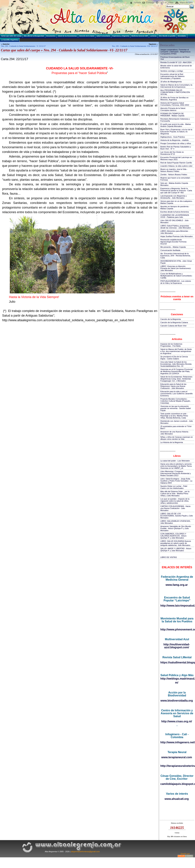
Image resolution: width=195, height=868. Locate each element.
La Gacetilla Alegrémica (10, 40)
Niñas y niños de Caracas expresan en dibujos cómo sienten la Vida (177, 438)
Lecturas (153, 36)
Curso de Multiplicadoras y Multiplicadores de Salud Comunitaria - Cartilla (177, 276)
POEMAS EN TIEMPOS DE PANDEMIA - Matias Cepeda (172, 115)
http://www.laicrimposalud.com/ (177, 606)
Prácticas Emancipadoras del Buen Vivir (175, 58)
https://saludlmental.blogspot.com (177, 662)
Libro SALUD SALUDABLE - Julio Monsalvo (174, 221)
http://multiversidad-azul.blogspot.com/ (177, 646)
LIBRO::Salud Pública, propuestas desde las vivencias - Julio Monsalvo (176, 227)
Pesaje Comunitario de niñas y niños (176, 143)
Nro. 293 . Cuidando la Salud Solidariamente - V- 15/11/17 (23, 46)
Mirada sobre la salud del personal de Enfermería (176, 67)
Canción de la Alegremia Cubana (174, 322)
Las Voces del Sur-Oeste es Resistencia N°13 (172, 153)
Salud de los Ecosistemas (67, 36)
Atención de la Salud (87, 36)
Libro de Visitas (167, 3)
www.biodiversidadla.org (177, 701)
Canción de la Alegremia (171, 319)
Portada (137, 3)
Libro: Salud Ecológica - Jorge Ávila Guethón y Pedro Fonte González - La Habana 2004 (176, 481)
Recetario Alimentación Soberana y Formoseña (175, 120)
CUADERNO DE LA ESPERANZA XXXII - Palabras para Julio (175, 216)
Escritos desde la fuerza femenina (175, 212)
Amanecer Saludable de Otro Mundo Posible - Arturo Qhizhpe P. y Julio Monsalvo (176, 528)
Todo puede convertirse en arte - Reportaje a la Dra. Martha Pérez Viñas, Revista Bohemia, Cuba (174, 416)
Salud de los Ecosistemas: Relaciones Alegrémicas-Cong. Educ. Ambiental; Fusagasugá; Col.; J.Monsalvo (176, 379)
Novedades (182, 36)
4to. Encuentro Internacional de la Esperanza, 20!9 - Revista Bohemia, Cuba (175, 256)
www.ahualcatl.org (177, 799)
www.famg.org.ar (177, 585)
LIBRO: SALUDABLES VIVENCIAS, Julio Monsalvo (175, 522)
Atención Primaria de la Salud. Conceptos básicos (173, 109)
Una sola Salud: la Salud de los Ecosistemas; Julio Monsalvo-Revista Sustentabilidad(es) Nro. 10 (176, 364)
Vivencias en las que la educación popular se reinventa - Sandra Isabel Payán (176, 408)
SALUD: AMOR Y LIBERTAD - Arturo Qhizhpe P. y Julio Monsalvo (176, 550)
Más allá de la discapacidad (34, 36)
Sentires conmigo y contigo (172, 71)
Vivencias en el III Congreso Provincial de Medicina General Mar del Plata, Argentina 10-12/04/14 (176, 371)
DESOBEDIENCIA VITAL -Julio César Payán (176, 262)
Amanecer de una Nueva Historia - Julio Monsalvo (175, 433)
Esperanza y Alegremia (121, 36)
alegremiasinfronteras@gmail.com (85, 852)
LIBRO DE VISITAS (169, 557)
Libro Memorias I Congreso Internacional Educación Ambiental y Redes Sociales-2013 (176, 473)
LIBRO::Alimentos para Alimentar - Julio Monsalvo (175, 232)
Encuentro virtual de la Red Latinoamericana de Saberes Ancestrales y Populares (172, 76)
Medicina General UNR (140, 36)
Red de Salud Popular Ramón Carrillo (176, 163)
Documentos (51, 36)
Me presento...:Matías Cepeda (173, 247)
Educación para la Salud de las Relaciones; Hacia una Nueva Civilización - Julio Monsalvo (173, 386)
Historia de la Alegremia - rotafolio (175, 140)
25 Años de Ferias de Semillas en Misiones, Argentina (174, 99)
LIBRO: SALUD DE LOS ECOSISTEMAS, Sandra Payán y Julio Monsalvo (177, 516)
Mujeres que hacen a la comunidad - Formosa (176, 179)
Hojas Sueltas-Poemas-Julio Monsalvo (176, 236)
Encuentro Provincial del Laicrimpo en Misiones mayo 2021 (176, 158)
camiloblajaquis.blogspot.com (177, 784)
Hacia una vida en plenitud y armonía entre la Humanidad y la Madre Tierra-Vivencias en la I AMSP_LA (176, 466)
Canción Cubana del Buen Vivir (173, 326)
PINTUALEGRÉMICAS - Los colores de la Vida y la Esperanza (176, 282)
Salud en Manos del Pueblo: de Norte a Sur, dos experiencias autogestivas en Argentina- (176, 351)
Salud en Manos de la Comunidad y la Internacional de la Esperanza (176, 86)
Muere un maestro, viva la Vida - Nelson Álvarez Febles (174, 170)
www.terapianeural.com (177, 757)
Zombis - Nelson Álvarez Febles (174, 175)
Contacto (150, 3)
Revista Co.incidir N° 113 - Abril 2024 (176, 62)
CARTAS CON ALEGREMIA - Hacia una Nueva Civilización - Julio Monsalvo (175, 508)
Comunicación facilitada (170, 250)
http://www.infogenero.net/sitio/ (177, 742)
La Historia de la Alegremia (172, 442)
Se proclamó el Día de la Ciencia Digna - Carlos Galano (174, 358)
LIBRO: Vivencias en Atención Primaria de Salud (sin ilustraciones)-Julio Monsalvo (176, 268)
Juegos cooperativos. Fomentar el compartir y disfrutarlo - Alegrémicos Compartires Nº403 (175, 52)
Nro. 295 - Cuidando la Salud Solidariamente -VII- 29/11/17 (135, 46)
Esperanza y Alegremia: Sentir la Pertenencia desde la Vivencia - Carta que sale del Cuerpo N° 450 (176, 191)
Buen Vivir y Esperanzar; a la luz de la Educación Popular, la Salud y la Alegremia (176, 132)
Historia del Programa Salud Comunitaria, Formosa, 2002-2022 (175, 104)
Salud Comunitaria (103, 36)
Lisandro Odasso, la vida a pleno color (176, 166)
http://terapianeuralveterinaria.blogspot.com (177, 766)
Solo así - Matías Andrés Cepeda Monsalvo (174, 184)
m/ (177, 683)
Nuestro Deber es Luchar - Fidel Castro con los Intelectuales (174, 487)
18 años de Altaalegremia (171, 82)
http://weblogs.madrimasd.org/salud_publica (177, 679)
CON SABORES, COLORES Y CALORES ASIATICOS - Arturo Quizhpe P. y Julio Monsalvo (173, 536)
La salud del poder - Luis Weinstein (175, 461)
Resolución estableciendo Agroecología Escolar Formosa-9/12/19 (174, 242)
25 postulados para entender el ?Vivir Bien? (176, 427)
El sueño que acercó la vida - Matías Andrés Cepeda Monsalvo (176, 125)
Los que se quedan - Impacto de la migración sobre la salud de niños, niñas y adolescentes (175, 501)
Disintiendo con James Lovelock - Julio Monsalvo (177, 422)
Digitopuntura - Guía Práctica (173, 137)
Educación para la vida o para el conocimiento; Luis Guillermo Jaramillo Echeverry (176, 394)
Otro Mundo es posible (167, 36)
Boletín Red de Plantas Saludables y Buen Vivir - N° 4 (176, 148)
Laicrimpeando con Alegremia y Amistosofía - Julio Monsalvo (173, 197)
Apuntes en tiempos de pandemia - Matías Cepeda (175, 208)
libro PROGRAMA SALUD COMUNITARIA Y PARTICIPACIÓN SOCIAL (175, 92)
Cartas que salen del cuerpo (11, 36)
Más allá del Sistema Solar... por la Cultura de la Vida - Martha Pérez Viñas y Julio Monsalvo (175, 494)
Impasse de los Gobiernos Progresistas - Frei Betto (171, 345)
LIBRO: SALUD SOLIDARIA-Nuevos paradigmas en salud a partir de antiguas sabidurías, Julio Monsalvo (176, 543)
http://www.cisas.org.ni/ (177, 721)
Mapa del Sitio (186, 3)
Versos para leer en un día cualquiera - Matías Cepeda (177, 202)
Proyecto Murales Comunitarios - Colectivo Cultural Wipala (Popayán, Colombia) (175, 401)
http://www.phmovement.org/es (177, 629)
